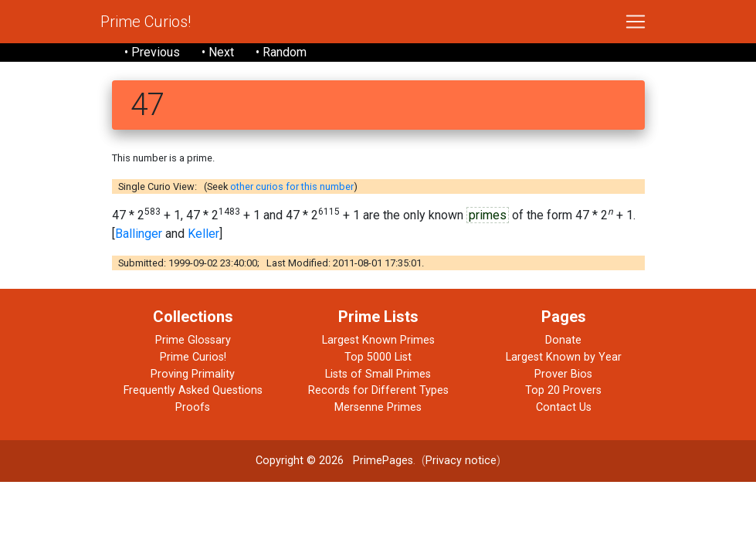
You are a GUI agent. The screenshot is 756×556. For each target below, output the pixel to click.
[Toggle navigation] (636, 22)
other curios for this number (292, 186)
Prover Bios (563, 374)
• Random (281, 52)
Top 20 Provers (563, 390)
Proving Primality (193, 374)
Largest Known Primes (378, 340)
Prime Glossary (193, 340)
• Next (218, 52)
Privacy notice (461, 461)
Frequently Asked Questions (193, 390)
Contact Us (564, 407)
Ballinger (139, 234)
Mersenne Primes (378, 407)
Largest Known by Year (564, 357)
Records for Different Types (378, 390)
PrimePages (383, 461)
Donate (563, 340)
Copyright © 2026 (300, 461)
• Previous (152, 52)
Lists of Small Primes (378, 374)
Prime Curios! (146, 22)
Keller (203, 234)
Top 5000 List (378, 357)
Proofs (193, 407)
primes (488, 215)
